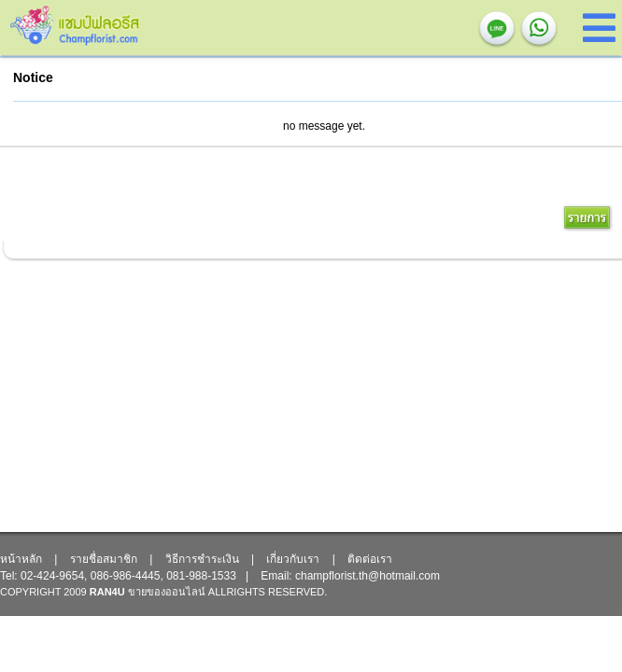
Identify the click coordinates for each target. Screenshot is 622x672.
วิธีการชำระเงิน (202, 559)
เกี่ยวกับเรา (293, 559)
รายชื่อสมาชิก (104, 559)
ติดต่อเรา (370, 559)
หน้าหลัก (21, 559)
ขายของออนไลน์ (167, 592)
